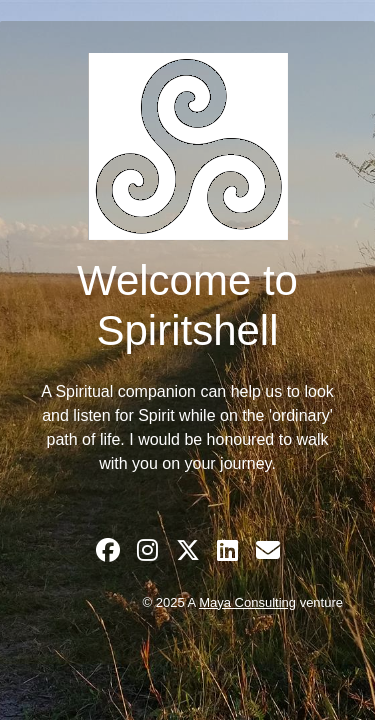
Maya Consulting (247, 602)
